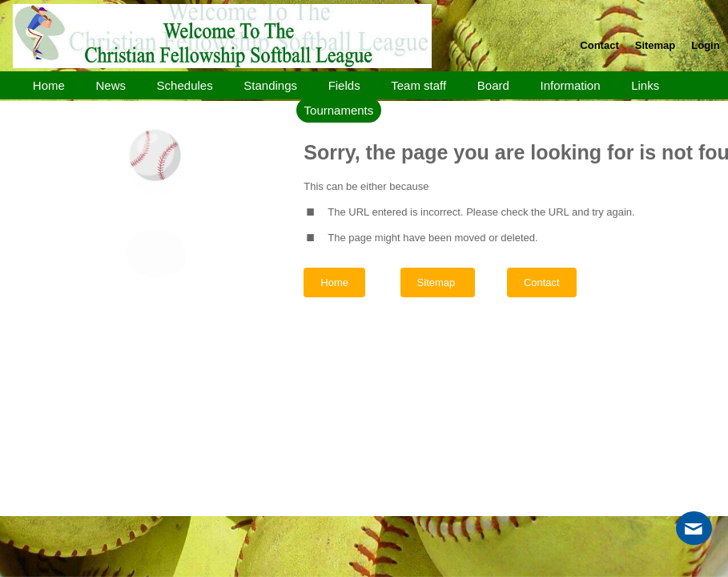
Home (334, 282)
